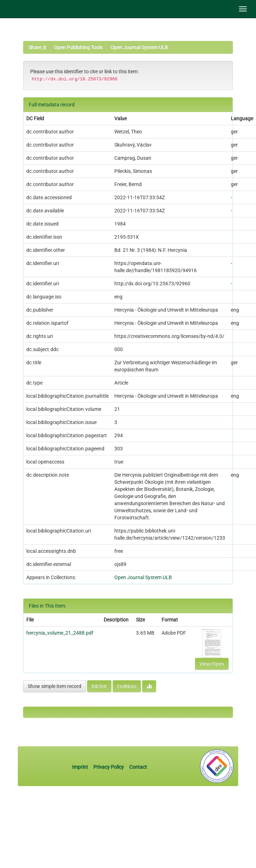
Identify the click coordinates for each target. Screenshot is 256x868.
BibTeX (99, 686)
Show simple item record (55, 686)
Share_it (37, 47)
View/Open (212, 664)
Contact (138, 767)
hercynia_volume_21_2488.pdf (60, 633)
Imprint (81, 767)
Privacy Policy (109, 767)
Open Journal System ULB (139, 47)
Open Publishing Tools (78, 47)
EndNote (127, 686)
